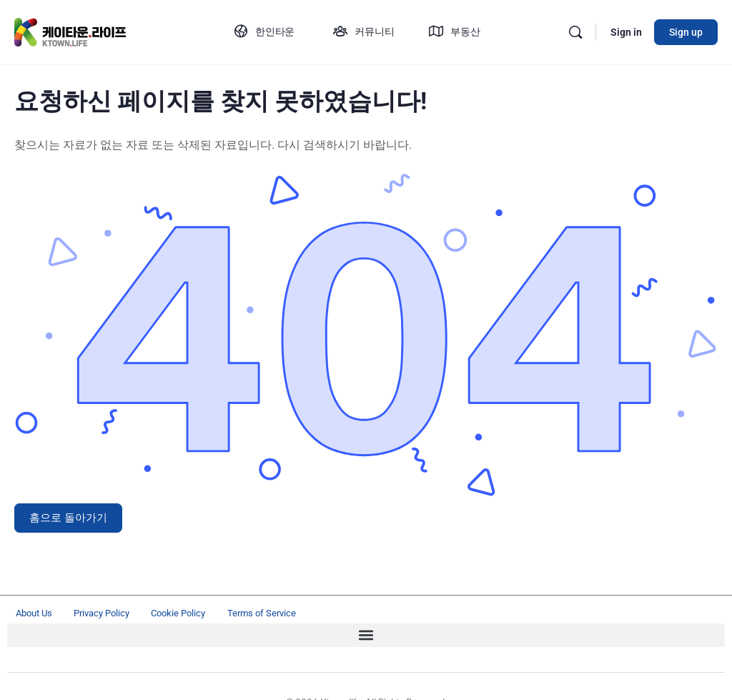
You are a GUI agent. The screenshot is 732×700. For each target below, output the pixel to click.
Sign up (686, 32)
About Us (42, 615)
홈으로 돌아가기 (68, 518)
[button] (366, 639)
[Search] (575, 32)
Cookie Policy (239, 615)
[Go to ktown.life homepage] (70, 31)
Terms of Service (347, 615)
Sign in (626, 32)
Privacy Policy (136, 615)
